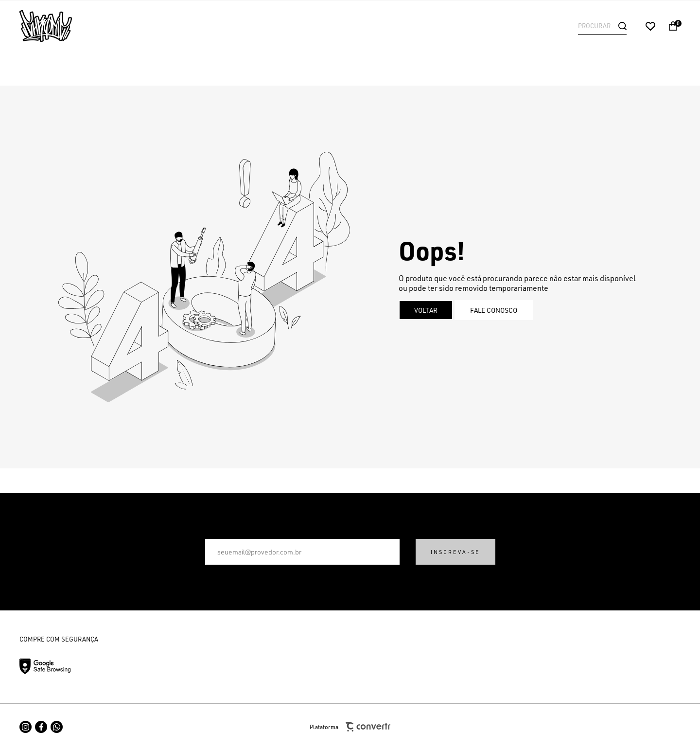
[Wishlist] (650, 26)
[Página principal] (83, 26)
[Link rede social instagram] (26, 727)
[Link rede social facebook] (41, 727)
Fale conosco (494, 310)
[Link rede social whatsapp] (57, 727)
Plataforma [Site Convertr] (350, 727)
